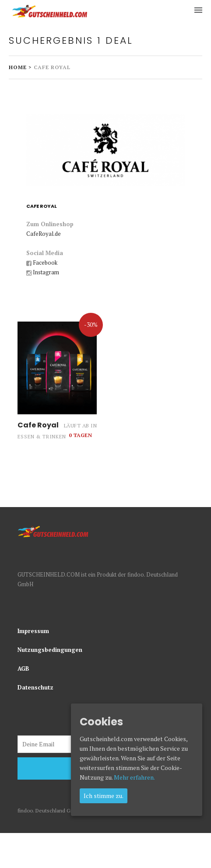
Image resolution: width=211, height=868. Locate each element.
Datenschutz (35, 687)
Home (18, 67)
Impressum (33, 631)
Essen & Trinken (42, 437)
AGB (23, 668)
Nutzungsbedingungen (50, 650)
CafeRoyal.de (44, 234)
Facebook (45, 262)
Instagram (46, 272)
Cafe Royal (38, 425)
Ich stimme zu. (104, 796)
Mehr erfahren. (134, 777)
